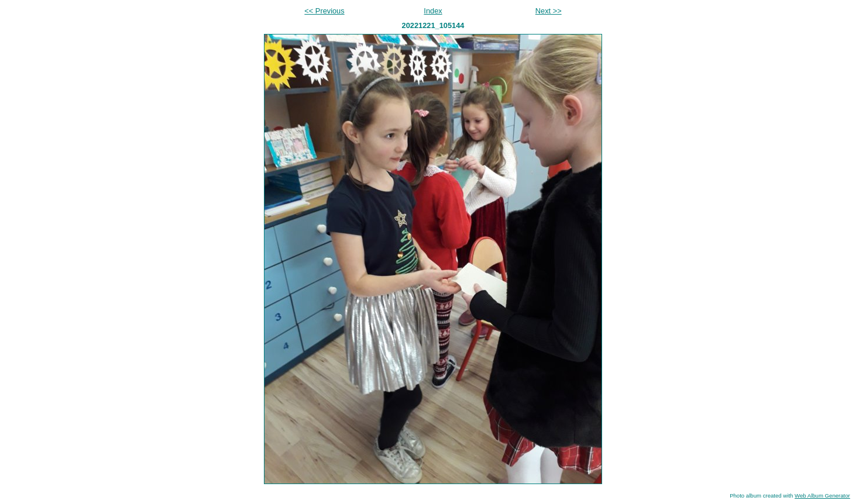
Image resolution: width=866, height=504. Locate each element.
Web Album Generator (822, 496)
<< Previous (324, 11)
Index (433, 11)
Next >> (549, 11)
